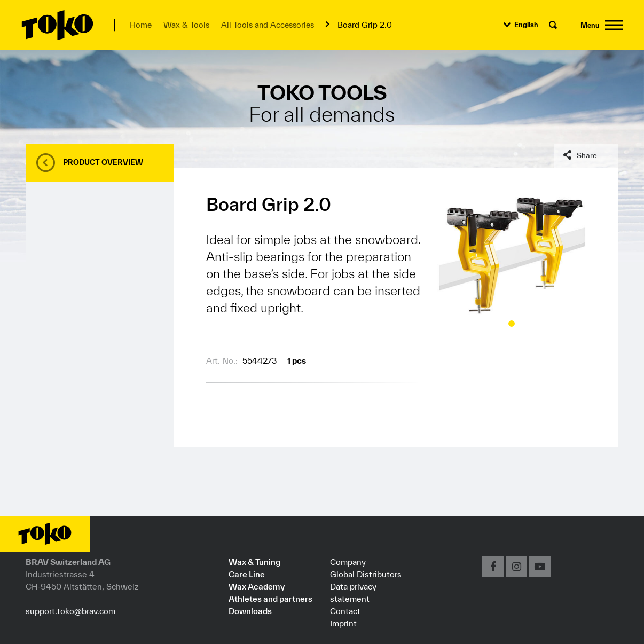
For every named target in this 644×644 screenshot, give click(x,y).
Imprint (343, 623)
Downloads (250, 611)
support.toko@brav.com (70, 611)
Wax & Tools (186, 25)
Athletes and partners (270, 599)
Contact (345, 611)
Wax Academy (257, 586)
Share (587, 155)
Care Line (247, 574)
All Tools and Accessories (268, 25)
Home (141, 25)
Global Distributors (366, 574)
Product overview (103, 162)
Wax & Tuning (254, 562)
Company (348, 562)
